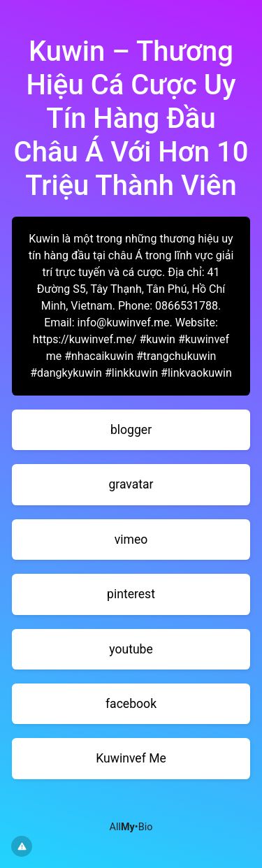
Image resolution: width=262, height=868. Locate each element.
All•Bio (131, 827)
